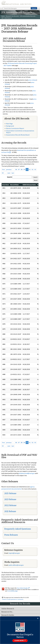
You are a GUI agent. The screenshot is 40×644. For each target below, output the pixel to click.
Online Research (8, 609)
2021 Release (10, 511)
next (9, 173)
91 (30, 169)
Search (34, 8)
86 (16, 169)
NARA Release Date (29, 185)
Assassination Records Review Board (18, 135)
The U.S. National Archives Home (16, 3)
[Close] (38, 618)
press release (32, 80)
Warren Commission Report (15, 128)
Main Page (9, 124)
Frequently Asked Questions (18, 529)
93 (35, 169)
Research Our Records (12, 16)
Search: (10, 177)
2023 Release (10, 499)
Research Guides (8, 615)
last (13, 173)
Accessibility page (12, 591)
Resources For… (7, 612)
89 (24, 169)
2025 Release (10, 493)
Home (3, 16)
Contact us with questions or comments (13, 599)
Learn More (20, 641)
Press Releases (11, 535)
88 (22, 169)
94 (3, 173)
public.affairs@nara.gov (16, 565)
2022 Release (10, 505)
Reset (36, 180)
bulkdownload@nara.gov (27, 473)
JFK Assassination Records (28, 16)
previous (9, 169)
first (3, 169)
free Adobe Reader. (23, 588)
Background (10, 126)
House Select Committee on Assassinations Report (20, 132)
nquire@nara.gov (14, 553)
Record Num (14, 185)
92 (33, 169)
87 (19, 169)
